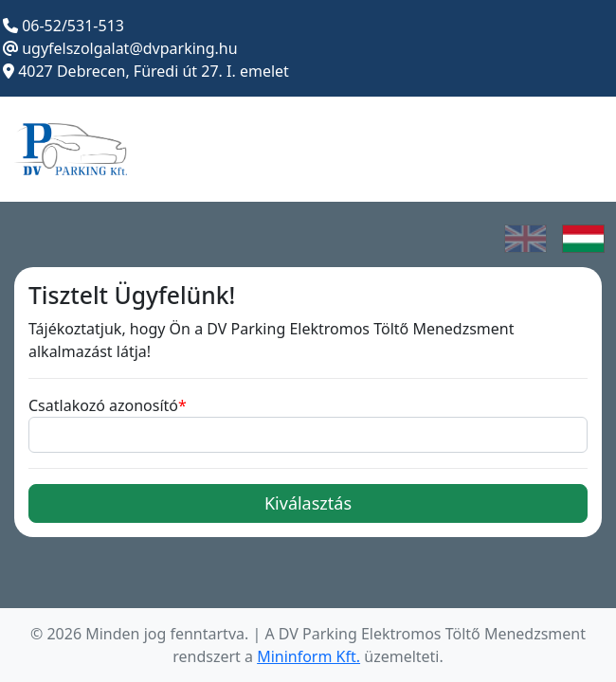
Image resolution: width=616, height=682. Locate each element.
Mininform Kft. (308, 656)
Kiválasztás (308, 503)
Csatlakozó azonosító (103, 405)
